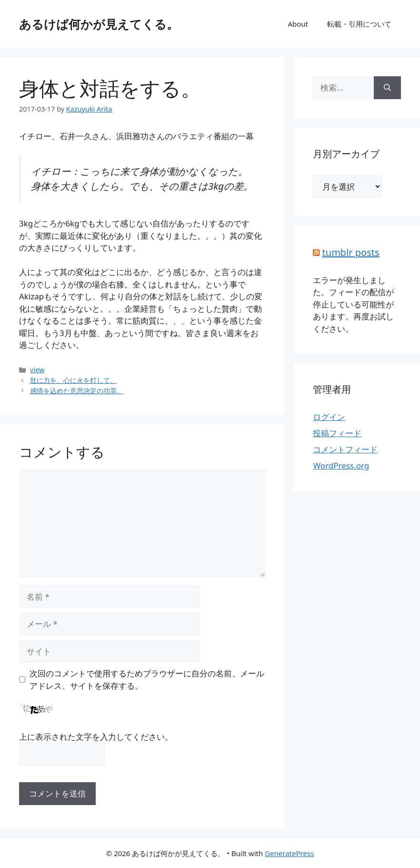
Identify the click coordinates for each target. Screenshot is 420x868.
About (298, 24)
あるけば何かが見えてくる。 (99, 24)
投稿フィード (337, 433)
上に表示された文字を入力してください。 (96, 737)
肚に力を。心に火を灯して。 (73, 380)
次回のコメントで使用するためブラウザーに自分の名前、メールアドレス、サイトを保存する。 (147, 679)
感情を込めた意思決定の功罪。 (77, 391)
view (37, 370)
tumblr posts (351, 252)
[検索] (387, 88)
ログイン (329, 417)
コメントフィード (345, 449)
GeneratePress (289, 853)
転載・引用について (359, 24)
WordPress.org (341, 465)
